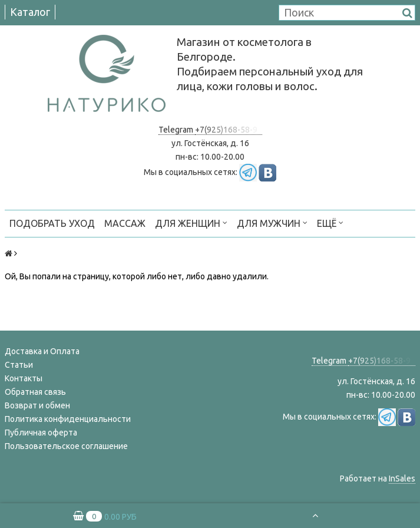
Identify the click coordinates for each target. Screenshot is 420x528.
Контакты (24, 378)
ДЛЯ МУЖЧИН (272, 222)
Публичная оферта (41, 433)
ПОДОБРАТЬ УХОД (52, 223)
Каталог (30, 12)
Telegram (177, 130)
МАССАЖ (125, 223)
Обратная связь (35, 392)
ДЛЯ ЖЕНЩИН (191, 222)
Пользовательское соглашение (66, 446)
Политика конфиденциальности (68, 419)
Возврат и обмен (37, 405)
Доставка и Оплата (42, 351)
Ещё (330, 222)
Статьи (19, 365)
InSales (402, 478)
